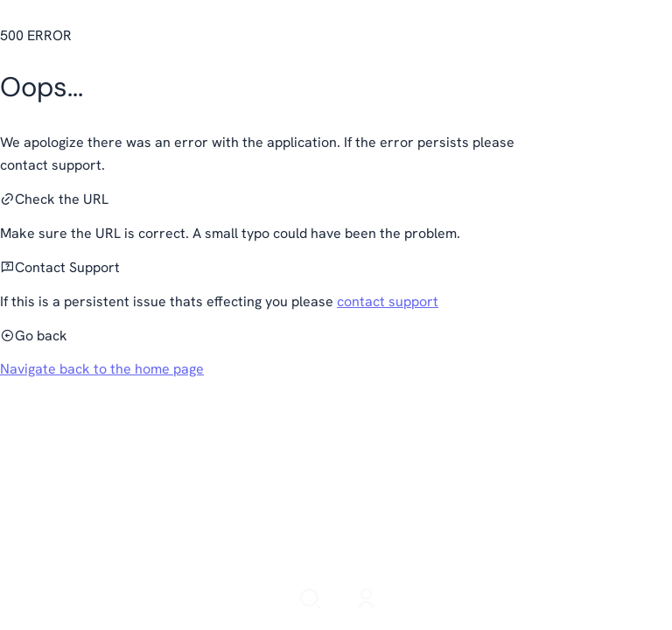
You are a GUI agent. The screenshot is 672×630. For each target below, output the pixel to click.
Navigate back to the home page (102, 369)
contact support (388, 301)
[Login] (366, 600)
